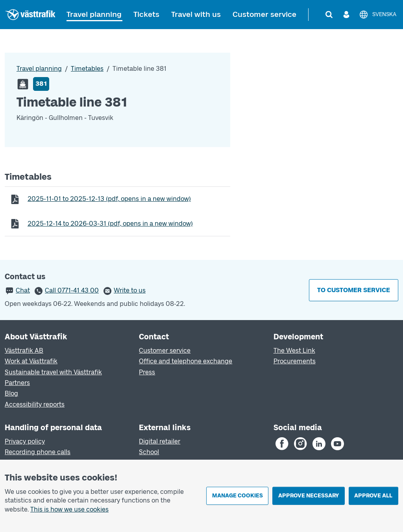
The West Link (294, 351)
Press (147, 372)
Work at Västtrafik (31, 361)
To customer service (354, 290)
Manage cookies (238, 496)
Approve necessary (309, 496)
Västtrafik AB (24, 351)
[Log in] (346, 15)
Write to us (130, 290)
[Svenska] (378, 15)
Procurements (295, 361)
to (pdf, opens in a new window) (109, 199)
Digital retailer (160, 441)
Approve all (373, 496)
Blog (11, 393)
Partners (17, 383)
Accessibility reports (35, 404)
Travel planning (94, 14)
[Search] (329, 15)
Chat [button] (23, 290)
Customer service (264, 14)
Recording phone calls (38, 452)
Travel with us (196, 14)
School (149, 452)
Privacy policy (25, 441)
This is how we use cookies (69, 509)
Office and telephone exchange (186, 361)
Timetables (87, 69)
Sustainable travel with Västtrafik (53, 372)
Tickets (146, 14)
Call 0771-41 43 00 (72, 290)
